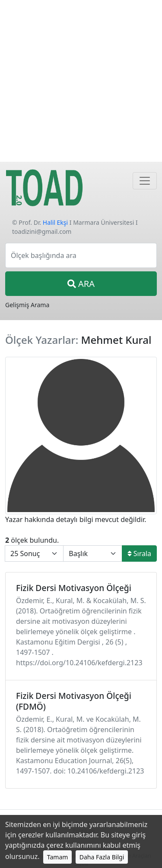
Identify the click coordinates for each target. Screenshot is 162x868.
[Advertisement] (81, 81)
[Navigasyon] (145, 181)
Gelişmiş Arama (27, 305)
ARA (81, 284)
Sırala (139, 554)
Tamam (58, 857)
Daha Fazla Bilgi (102, 857)
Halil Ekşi (55, 222)
